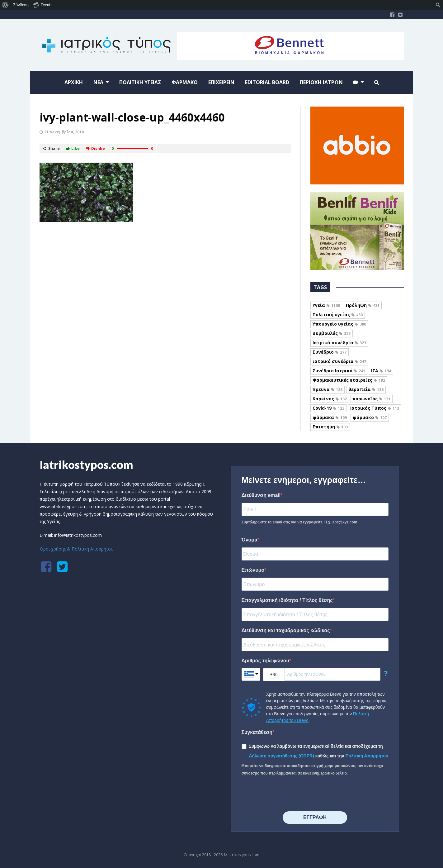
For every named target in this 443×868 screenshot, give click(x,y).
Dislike (96, 148)
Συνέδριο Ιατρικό (339, 371)
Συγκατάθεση (257, 732)
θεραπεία (366, 389)
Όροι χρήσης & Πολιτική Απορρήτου (77, 549)
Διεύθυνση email (261, 495)
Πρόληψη (363, 305)
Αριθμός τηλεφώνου (265, 661)
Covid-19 (328, 408)
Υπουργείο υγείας (339, 324)
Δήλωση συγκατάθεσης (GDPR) (282, 756)
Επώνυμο (253, 570)
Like (73, 148)
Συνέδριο (330, 352)
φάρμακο (370, 417)
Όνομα (250, 540)
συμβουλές (332, 333)
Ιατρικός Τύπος (375, 408)
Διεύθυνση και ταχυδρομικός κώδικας (286, 630)
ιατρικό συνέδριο (339, 361)
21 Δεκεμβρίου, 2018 (64, 132)
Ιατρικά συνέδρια (339, 343)
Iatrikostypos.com (86, 465)
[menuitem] (5, 5)
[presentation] (289, 794)
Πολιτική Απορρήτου (367, 756)
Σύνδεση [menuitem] (21, 5)
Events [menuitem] (43, 5)
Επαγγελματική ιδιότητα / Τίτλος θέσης (287, 600)
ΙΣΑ (381, 371)
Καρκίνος (330, 399)
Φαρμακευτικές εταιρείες (349, 380)
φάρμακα (330, 417)
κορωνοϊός (372, 399)
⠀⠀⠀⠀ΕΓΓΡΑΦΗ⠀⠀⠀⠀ (315, 817)
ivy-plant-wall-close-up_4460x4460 (132, 117)
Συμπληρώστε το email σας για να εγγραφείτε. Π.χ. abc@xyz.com (299, 522)
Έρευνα (328, 389)
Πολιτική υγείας (338, 315)
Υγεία (326, 305)
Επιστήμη (330, 427)
